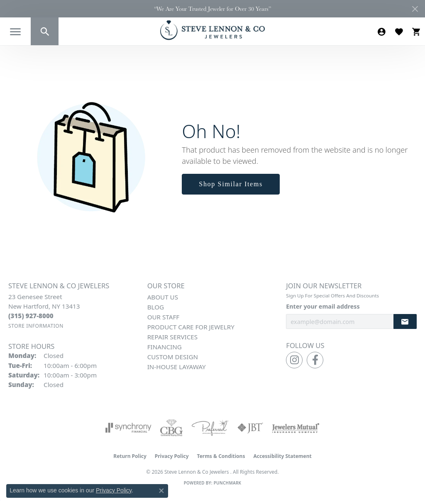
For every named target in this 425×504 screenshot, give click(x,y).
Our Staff (164, 317)
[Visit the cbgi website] (171, 428)
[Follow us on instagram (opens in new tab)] (294, 360)
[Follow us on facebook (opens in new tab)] (315, 360)
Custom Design (173, 357)
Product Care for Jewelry (191, 327)
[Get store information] (36, 326)
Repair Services (172, 337)
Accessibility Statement (282, 456)
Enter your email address (323, 306)
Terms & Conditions (221, 456)
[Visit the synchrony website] (128, 428)
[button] (45, 31)
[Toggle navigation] (15, 32)
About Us (163, 297)
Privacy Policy (172, 456)
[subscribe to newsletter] (405, 322)
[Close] (415, 9)
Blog (156, 307)
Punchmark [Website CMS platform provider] (228, 483)
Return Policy (130, 456)
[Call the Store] (31, 316)
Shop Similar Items (231, 184)
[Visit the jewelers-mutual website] (296, 428)
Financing (165, 347)
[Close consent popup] (161, 491)
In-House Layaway (177, 367)
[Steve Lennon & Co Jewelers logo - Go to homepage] (212, 30)
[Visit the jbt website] (250, 428)
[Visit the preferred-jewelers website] (210, 428)
